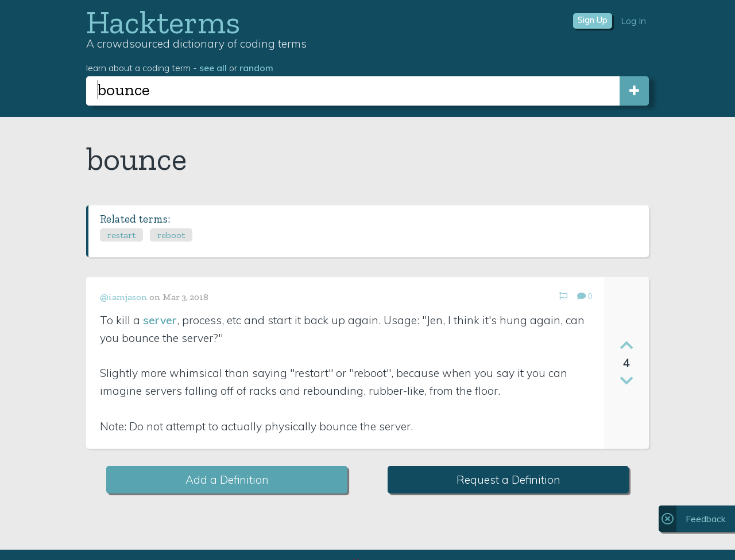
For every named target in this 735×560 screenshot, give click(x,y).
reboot (171, 235)
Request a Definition (508, 480)
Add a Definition (227, 480)
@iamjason (124, 297)
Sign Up (593, 20)
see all (213, 68)
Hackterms (163, 22)
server (160, 320)
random (256, 68)
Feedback (706, 519)
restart (121, 235)
